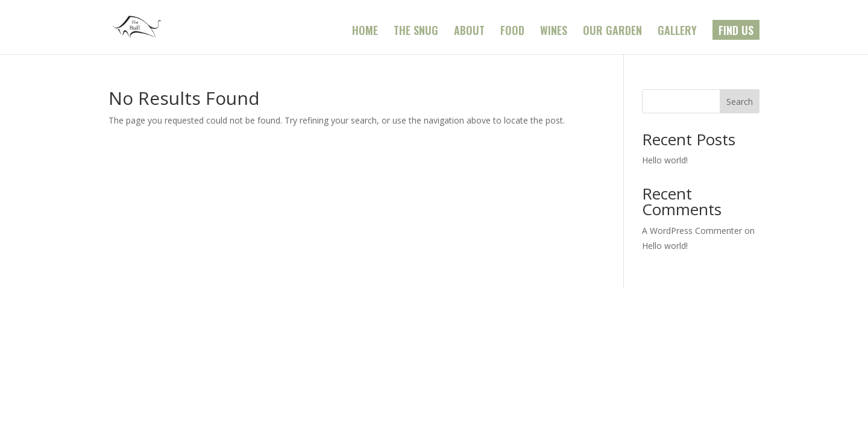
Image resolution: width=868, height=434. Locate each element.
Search (740, 102)
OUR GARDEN (612, 32)
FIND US (736, 32)
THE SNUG (416, 32)
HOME (365, 32)
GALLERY (677, 32)
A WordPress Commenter (692, 231)
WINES (554, 32)
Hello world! (665, 160)
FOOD (512, 32)
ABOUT (469, 32)
